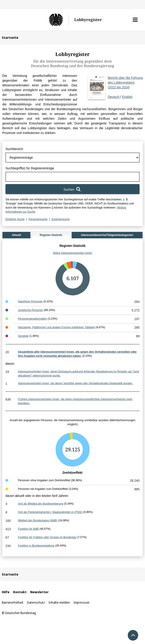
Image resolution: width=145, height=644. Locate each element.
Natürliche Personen (30, 301)
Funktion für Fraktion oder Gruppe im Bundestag (47, 537)
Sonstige (23, 336)
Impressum (81, 602)
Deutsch (125, 87)
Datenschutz (36, 602)
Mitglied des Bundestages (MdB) (38, 520)
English (127, 97)
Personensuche (38, 219)
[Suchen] (72, 189)
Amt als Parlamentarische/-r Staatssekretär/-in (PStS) (50, 512)
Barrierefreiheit (13, 602)
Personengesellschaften (32, 319)
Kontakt (20, 592)
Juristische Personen (31, 310)
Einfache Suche (15, 219)
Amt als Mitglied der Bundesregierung (41, 504)
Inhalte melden (59, 602)
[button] (135, 20)
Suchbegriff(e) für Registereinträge (30, 168)
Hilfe (6, 592)
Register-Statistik (51, 235)
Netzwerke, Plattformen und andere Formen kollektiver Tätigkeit (56, 327)
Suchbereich (14, 149)
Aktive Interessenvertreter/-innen (72, 253)
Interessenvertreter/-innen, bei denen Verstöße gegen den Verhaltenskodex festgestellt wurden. (75, 383)
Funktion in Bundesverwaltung (36, 546)
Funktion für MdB (28, 529)
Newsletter (39, 592)
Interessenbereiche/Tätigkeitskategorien (107, 235)
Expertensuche (61, 219)
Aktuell (16, 235)
